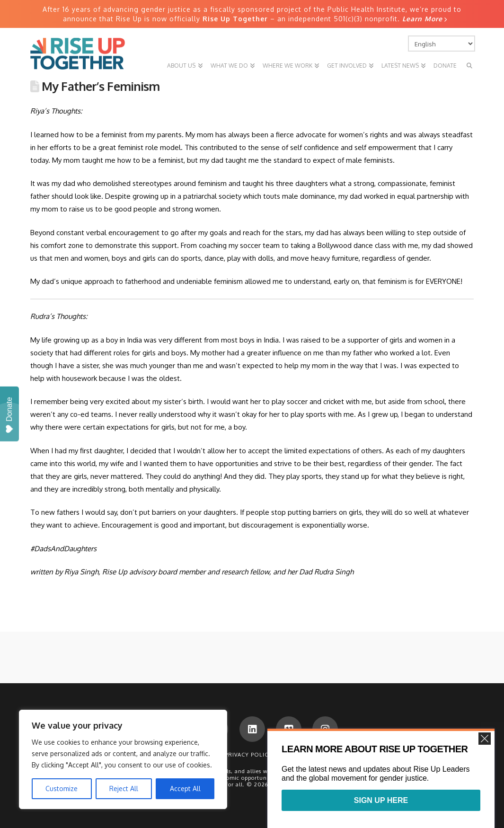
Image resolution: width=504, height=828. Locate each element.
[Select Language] (442, 44)
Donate (9, 415)
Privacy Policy (248, 755)
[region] (123, 759)
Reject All (124, 788)
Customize (62, 788)
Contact (294, 755)
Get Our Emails (341, 755)
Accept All (185, 788)
